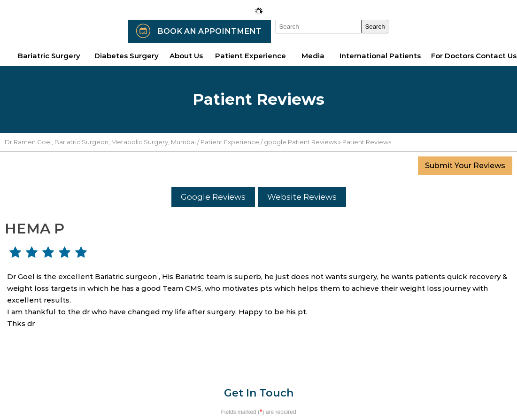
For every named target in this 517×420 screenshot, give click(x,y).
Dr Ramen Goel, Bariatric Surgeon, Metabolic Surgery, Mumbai (100, 142)
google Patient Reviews (300, 142)
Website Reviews (302, 197)
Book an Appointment (209, 31)
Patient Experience (230, 142)
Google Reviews (213, 197)
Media (313, 56)
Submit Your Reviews (465, 166)
